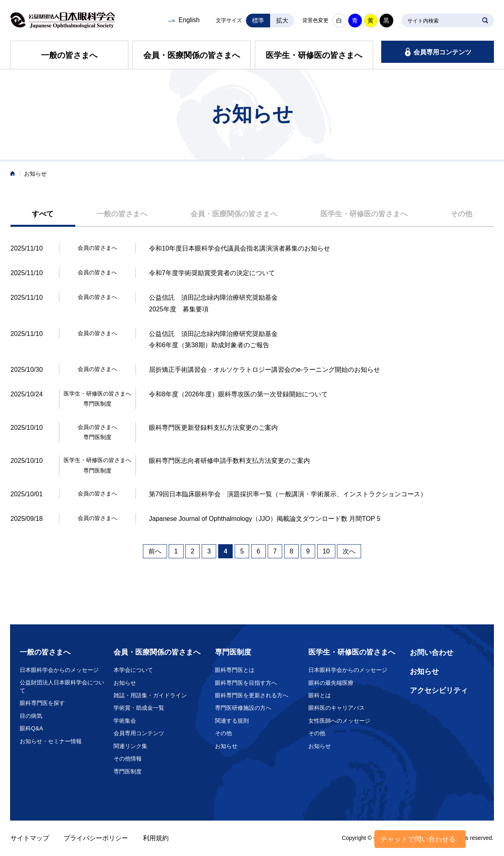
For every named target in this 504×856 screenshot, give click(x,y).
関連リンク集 (130, 746)
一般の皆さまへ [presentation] (122, 214)
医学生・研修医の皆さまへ (314, 55)
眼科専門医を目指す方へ (246, 683)
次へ (349, 551)
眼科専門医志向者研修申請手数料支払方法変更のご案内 (229, 461)
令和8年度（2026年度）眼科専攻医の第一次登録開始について (239, 394)
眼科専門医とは (235, 670)
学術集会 (125, 721)
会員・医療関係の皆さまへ (192, 55)
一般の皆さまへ (69, 55)
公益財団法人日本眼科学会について (62, 686)
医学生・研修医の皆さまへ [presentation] (364, 214)
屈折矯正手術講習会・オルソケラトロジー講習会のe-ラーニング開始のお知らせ (264, 370)
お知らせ (125, 683)
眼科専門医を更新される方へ (252, 695)
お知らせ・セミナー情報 (51, 741)
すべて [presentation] (43, 214)
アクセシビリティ (439, 690)
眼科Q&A (31, 728)
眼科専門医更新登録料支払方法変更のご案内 (213, 428)
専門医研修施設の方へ (243, 708)
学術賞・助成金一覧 (139, 708)
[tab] (43, 214)
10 (326, 551)
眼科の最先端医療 (331, 683)
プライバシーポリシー (96, 838)
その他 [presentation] (461, 214)
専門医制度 (128, 771)
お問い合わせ (432, 653)
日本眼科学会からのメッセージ (59, 670)
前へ (155, 551)
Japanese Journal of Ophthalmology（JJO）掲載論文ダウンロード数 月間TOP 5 (265, 519)
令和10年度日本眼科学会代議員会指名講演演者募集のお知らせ (240, 248)
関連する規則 (232, 721)
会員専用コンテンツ (442, 52)
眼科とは (320, 695)
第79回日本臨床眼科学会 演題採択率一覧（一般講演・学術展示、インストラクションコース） (288, 494)
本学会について (133, 670)
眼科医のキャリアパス (337, 708)
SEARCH (485, 21)
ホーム (13, 174)
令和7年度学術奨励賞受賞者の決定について (212, 273)
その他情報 (128, 759)
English (189, 20)
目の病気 (31, 716)
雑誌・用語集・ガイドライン (150, 695)
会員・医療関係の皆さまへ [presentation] (234, 214)
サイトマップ (30, 838)
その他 (223, 733)
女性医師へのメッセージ (339, 721)
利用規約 (156, 838)
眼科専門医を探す (42, 703)
